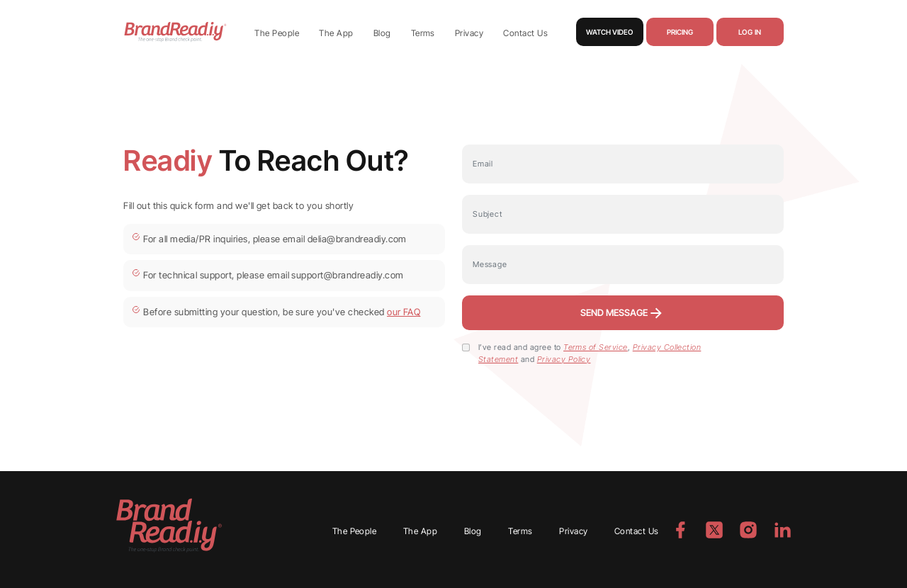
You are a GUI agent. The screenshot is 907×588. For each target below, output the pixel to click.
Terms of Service (596, 347)
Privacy (469, 33)
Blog (382, 33)
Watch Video (609, 32)
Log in (750, 32)
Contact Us (525, 33)
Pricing (680, 32)
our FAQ (404, 312)
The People (277, 33)
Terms (423, 33)
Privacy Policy (564, 359)
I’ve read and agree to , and (590, 353)
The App (336, 33)
